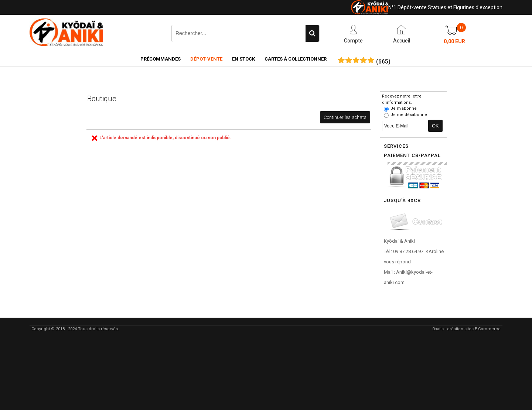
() (383, 62)
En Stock (243, 59)
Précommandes (161, 59)
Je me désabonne (409, 115)
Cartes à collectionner (296, 59)
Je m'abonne (404, 108)
